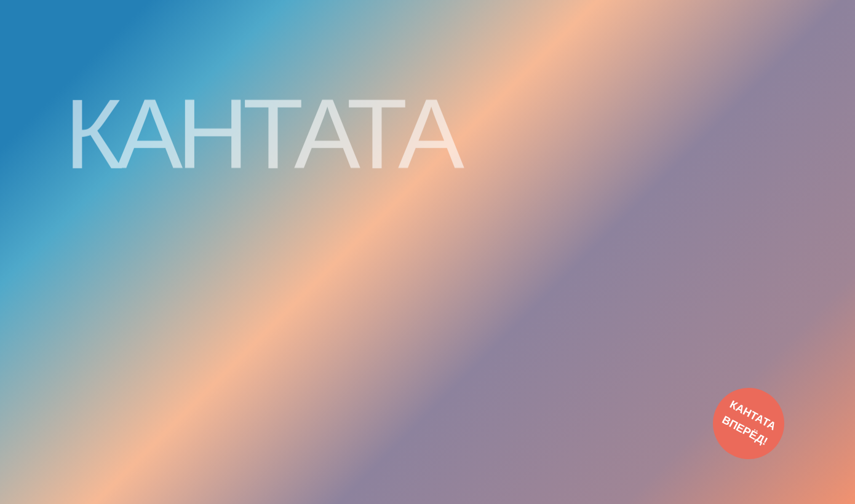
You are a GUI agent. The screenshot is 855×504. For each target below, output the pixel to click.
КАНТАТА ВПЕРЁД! (749, 423)
